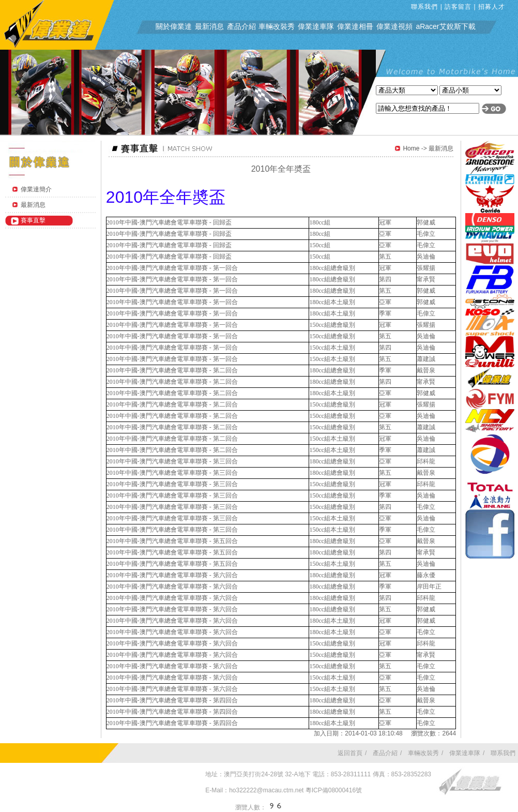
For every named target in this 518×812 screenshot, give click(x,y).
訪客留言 (458, 7)
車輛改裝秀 (277, 26)
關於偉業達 (174, 26)
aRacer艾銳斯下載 (445, 26)
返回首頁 (350, 753)
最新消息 (209, 26)
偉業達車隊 (316, 26)
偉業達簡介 (36, 189)
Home (411, 148)
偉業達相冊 (355, 26)
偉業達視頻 (394, 26)
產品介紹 (241, 26)
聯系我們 (424, 7)
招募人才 (492, 7)
